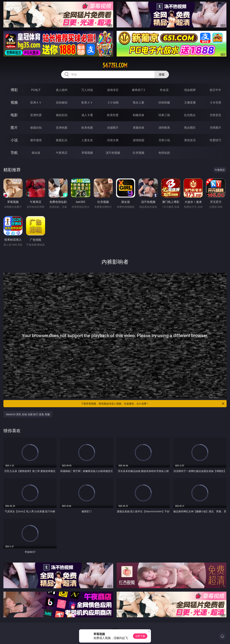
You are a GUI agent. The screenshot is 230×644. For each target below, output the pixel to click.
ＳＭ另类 (215, 102)
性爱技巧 (215, 140)
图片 (14, 127)
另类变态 (215, 115)
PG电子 (36, 90)
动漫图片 (113, 128)
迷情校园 (139, 140)
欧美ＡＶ (87, 102)
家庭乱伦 (62, 140)
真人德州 (62, 90)
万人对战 (87, 90)
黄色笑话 (190, 140)
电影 (14, 115)
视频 (14, 102)
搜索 (162, 74)
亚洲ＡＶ (36, 102)
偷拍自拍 (62, 115)
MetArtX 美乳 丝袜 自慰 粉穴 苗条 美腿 (28, 414)
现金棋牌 (190, 90)
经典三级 (164, 115)
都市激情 (36, 140)
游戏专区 (113, 90)
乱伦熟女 (190, 115)
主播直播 (190, 102)
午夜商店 (62, 153)
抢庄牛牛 (215, 90)
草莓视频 (87, 153)
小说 (14, 140)
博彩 (14, 90)
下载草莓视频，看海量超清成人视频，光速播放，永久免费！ (153, 404)
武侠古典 (113, 140)
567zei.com (115, 65)
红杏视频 (139, 153)
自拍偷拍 (62, 102)
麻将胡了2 (138, 90)
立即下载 (140, 636)
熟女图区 (190, 128)
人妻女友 (87, 140)
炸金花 (164, 90)
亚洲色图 (62, 128)
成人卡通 (87, 115)
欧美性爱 (113, 115)
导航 (14, 153)
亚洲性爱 (36, 115)
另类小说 (164, 140)
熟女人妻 (139, 102)
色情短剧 (164, 153)
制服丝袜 (139, 115)
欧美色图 (87, 128)
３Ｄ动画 (113, 102)
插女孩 (36, 153)
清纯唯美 (164, 128)
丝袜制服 (164, 102)
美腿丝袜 (139, 128)
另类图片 (215, 128)
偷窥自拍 (36, 128)
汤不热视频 (113, 153)
